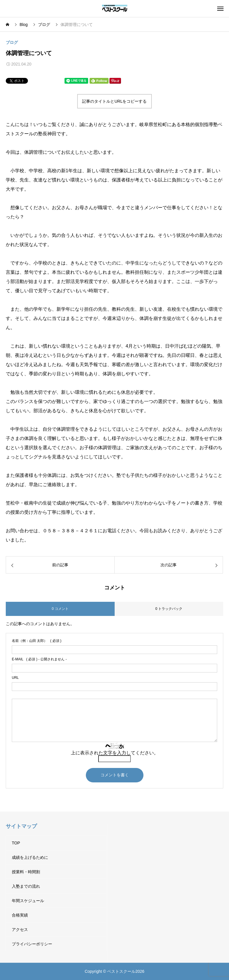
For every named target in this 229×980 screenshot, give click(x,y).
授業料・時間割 (26, 872)
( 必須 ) (37, 641)
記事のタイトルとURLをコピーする (114, 101)
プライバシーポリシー (32, 944)
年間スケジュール (28, 901)
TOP (16, 843)
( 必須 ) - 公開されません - (39, 659)
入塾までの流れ (26, 886)
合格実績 (20, 915)
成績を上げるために (30, 857)
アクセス (20, 930)
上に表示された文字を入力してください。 (115, 753)
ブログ (12, 42)
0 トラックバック (169, 609)
